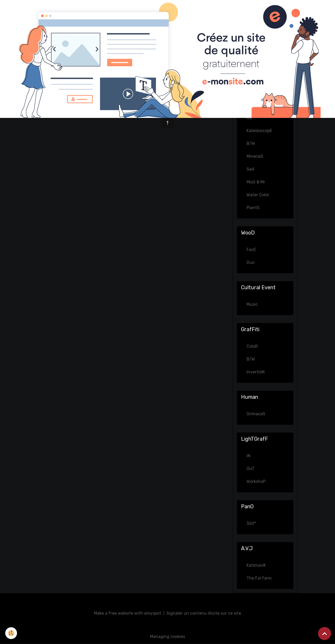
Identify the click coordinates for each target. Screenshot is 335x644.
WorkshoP (256, 481)
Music (252, 304)
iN (249, 456)
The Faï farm (259, 578)
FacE (251, 250)
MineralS (255, 156)
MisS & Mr (256, 182)
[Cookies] (11, 633)
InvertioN (256, 372)
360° (251, 523)
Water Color (258, 195)
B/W (251, 143)
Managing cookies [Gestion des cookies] (167, 637)
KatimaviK (256, 565)
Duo (250, 262)
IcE (249, 118)
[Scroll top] (325, 634)
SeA (250, 169)
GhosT (253, 105)
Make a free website (114, 613)
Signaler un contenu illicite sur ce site (204, 613)
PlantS (253, 208)
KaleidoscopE (259, 131)
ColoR (252, 346)
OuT (250, 469)
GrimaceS (256, 414)
